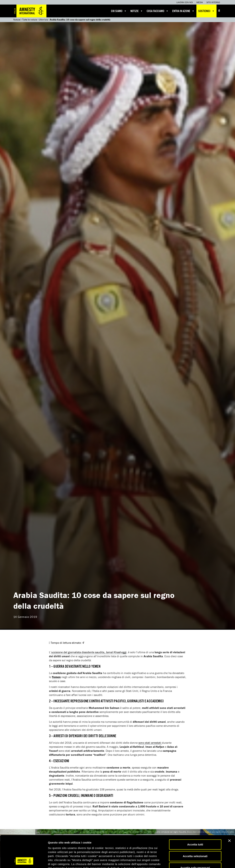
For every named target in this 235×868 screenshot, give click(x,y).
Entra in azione (183, 11)
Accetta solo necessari (195, 838)
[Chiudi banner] (229, 811)
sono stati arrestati (150, 743)
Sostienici (206, 11)
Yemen (56, 677)
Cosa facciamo (158, 11)
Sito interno (213, 2)
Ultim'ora (43, 20)
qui (110, 846)
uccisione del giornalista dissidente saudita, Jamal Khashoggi (89, 652)
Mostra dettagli (192, 861)
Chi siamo (119, 11)
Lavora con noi (185, 2)
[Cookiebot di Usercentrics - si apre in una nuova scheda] (24, 861)
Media (200, 2)
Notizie (137, 11)
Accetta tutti (195, 814)
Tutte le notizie (30, 20)
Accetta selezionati (195, 826)
